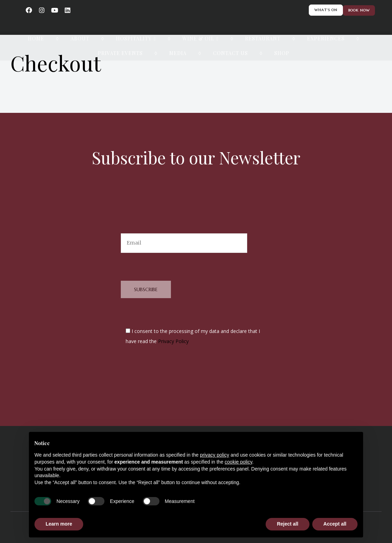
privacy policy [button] (214, 455)
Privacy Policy (173, 341)
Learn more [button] (59, 524)
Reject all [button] (287, 524)
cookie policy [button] (238, 462)
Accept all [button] (335, 524)
